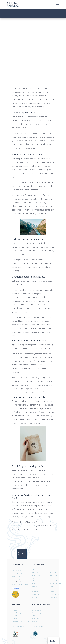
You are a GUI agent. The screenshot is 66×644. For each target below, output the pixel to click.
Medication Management (20, 621)
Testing (14, 616)
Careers (35, 616)
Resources (35, 618)
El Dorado (35, 589)
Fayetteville (35, 592)
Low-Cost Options (18, 626)
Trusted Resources (38, 626)
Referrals (35, 621)
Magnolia (53, 578)
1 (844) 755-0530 (24, 579)
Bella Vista (35, 570)
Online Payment (37, 610)
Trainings (35, 624)
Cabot (34, 581)
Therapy (15, 610)
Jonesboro (54, 575)
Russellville (54, 589)
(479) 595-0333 (17, 576)
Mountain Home (55, 581)
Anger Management (19, 613)
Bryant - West (36, 578)
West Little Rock (55, 597)
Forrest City (35, 594)
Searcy (52, 592)
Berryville (35, 572)
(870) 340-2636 (17, 574)
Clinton (34, 583)
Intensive (15, 618)
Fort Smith (35, 597)
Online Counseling (18, 624)
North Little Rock (55, 583)
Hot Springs (54, 572)
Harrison (53, 570)
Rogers (52, 586)
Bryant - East (36, 575)
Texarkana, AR (55, 594)
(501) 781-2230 (17, 571)
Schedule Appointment (39, 613)
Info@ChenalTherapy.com (21, 584)
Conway (34, 586)
